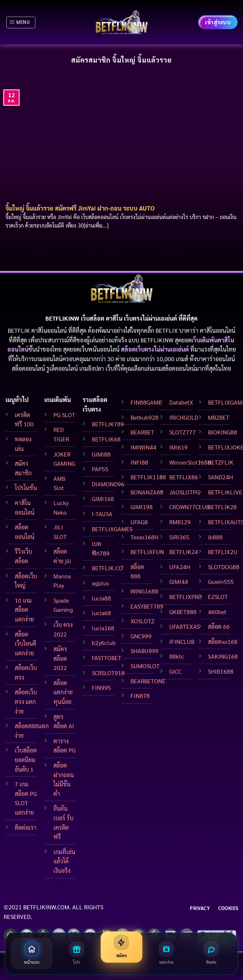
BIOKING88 (223, 432)
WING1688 (144, 591)
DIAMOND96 (108, 484)
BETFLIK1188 (148, 477)
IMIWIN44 (143, 447)
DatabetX (181, 402)
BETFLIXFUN (147, 552)
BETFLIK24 (184, 552)
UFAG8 (139, 522)
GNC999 (141, 636)
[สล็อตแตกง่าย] (166, 954)
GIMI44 (179, 581)
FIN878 (140, 696)
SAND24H (221, 477)
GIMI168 (103, 499)
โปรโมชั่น (26, 488)
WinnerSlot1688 (190, 462)
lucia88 (101, 598)
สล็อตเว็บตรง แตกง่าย (26, 701)
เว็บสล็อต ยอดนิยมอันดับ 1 (26, 759)
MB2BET (219, 417)
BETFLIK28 (222, 507)
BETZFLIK (221, 462)
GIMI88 (101, 454)
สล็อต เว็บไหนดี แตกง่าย (25, 644)
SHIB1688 (221, 671)
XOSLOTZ (143, 621)
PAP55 (100, 469)
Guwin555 (221, 581)
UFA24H (180, 567)
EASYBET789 (147, 606)
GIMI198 (142, 507)
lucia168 (103, 628)
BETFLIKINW (157, 340)
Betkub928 (145, 417)
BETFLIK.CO (107, 568)
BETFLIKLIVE (225, 492)
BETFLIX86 (184, 477)
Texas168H (145, 537)
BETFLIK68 (106, 439)
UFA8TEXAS (184, 626)
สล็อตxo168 (223, 641)
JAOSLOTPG (185, 492)
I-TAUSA (102, 514)
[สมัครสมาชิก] (122, 947)
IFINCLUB (182, 641)
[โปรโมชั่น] (77, 954)
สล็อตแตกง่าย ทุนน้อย (63, 692)
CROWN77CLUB (189, 507)
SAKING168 (223, 656)
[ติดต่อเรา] (211, 954)
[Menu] (21, 22)
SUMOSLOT (145, 666)
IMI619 (178, 447)
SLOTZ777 (183, 432)
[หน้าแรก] (32, 954)
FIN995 (101, 688)
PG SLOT (64, 415)
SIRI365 (179, 537)
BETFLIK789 (108, 424)
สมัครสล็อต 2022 (60, 658)
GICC (175, 671)
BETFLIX (167, 330)
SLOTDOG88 (224, 567)
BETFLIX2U (223, 552)
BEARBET (142, 432)
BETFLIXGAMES (112, 529)
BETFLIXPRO (186, 597)
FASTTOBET (107, 658)
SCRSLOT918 (108, 673)
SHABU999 (145, 651)
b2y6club (104, 643)
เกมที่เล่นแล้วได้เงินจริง (64, 861)
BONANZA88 (147, 492)
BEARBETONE (148, 681)
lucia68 (101, 613)
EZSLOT (218, 597)
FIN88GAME (146, 402)
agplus (100, 583)
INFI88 (139, 462)
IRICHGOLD (184, 417)
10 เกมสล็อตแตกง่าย (24, 610)
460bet (217, 612)
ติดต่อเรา (26, 827)
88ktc (177, 656)
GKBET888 (183, 612)
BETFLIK (19, 330)
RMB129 (180, 522)
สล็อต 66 (219, 626)
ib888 (215, 537)
